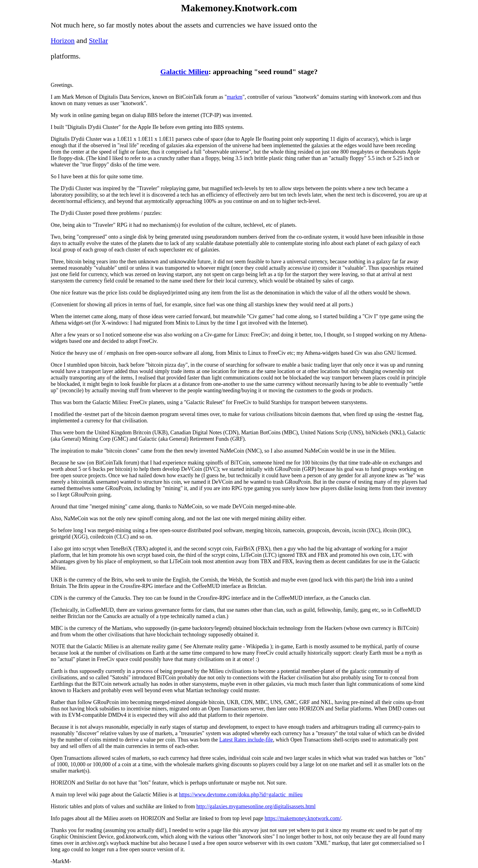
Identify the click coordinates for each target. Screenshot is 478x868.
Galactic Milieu (184, 72)
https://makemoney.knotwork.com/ (303, 818)
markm (235, 97)
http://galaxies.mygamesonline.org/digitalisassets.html (256, 806)
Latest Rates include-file (246, 740)
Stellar (99, 41)
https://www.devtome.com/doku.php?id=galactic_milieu (241, 795)
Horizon (63, 41)
